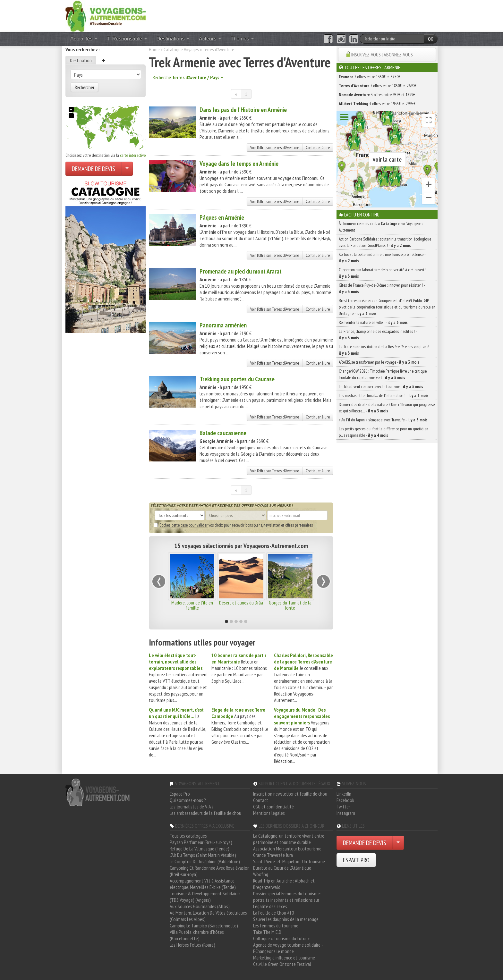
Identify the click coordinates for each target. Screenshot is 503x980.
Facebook (345, 800)
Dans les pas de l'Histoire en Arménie (243, 110)
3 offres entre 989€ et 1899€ (377, 95)
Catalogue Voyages (181, 49)
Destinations (173, 39)
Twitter (343, 807)
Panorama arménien (223, 325)
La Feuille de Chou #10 (273, 913)
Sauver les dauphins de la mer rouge (286, 919)
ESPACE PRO (356, 860)
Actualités (84, 39)
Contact (261, 800)
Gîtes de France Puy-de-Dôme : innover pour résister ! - (382, 288)
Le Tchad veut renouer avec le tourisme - (381, 386)
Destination (81, 60)
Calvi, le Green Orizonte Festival (282, 964)
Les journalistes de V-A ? (192, 807)
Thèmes (242, 39)
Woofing (261, 874)
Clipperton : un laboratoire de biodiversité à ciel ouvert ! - (384, 273)
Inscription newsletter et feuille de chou (290, 794)
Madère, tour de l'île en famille (192, 605)
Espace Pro (180, 794)
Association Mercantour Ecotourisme (287, 849)
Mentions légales (269, 813)
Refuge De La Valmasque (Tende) (200, 849)
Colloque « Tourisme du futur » (281, 938)
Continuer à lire (318, 148)
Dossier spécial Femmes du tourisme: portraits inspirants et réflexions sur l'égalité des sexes (287, 900)
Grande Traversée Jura (273, 855)
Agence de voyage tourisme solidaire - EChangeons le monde (288, 948)
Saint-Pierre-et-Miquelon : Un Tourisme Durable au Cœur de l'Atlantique (289, 865)
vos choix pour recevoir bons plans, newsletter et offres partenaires (233, 525)
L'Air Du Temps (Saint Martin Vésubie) (203, 855)
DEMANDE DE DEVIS (94, 169)
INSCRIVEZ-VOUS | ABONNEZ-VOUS (382, 55)
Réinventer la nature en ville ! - (373, 322)
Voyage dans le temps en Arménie (239, 164)
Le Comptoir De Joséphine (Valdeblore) (205, 861)
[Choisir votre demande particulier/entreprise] (127, 169)
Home (154, 49)
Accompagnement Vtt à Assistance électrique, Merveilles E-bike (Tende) (203, 884)
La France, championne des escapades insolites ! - (378, 334)
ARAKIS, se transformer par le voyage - (379, 362)
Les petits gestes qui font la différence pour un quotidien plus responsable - (384, 432)
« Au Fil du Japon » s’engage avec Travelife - (383, 420)
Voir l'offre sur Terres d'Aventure (275, 148)
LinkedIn (344, 794)
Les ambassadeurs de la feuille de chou (205, 813)
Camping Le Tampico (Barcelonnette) (204, 925)
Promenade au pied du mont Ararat (241, 271)
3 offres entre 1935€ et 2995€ (377, 104)
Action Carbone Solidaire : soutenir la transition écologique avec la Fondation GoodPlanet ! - (385, 242)
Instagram (346, 813)
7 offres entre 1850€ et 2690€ (378, 86)
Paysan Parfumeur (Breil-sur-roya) (201, 842)
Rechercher (85, 87)
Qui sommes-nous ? (188, 800)
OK (431, 39)
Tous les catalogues (188, 836)
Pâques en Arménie (222, 217)
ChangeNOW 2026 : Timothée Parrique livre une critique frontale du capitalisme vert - (383, 374)
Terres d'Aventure (218, 49)
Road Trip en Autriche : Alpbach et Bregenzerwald (284, 884)
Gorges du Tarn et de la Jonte (290, 605)
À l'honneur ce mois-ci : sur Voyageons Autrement (381, 227)
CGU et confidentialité (273, 807)
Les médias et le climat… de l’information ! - (384, 395)
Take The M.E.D (267, 932)
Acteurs (210, 39)
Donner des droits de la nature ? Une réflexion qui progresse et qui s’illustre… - (387, 408)
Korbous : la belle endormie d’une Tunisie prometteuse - (382, 258)
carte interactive (133, 155)
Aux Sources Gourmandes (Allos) (200, 906)
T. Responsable (127, 39)
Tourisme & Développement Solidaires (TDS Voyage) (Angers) (205, 897)
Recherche (188, 77)
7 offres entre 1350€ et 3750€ (370, 77)
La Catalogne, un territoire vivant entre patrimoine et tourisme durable (289, 839)
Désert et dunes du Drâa (241, 603)
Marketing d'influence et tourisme (284, 958)
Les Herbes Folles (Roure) (192, 945)
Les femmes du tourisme (276, 925)
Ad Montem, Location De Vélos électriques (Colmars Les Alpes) (208, 916)
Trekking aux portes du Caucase (237, 379)
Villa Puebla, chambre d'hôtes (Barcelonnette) (197, 935)
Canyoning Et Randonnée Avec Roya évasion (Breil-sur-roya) (210, 871)
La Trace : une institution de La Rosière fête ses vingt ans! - (385, 350)
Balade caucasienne (223, 433)
